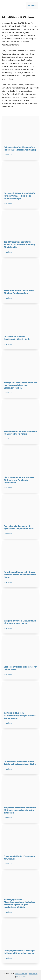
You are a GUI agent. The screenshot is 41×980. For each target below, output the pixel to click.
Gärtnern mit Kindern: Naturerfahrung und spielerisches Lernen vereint (20, 715)
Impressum (33, 974)
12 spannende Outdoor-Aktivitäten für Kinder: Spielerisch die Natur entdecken (20, 810)
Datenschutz (21, 976)
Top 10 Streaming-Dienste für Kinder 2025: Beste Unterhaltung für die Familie (19, 245)
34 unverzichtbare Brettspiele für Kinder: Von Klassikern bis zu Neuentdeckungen (19, 196)
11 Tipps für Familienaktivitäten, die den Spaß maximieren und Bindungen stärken (20, 385)
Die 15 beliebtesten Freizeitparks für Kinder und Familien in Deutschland (19, 480)
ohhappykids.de (21, 974)
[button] (23, 5)
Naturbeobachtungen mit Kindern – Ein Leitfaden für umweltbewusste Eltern (20, 575)
